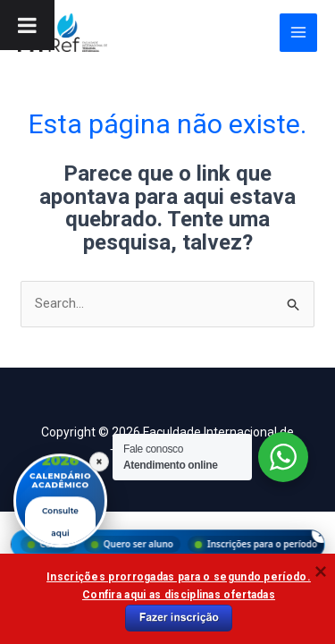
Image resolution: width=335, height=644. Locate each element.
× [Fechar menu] (321, 533)
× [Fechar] (99, 462)
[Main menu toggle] (299, 33)
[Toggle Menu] (27, 25)
